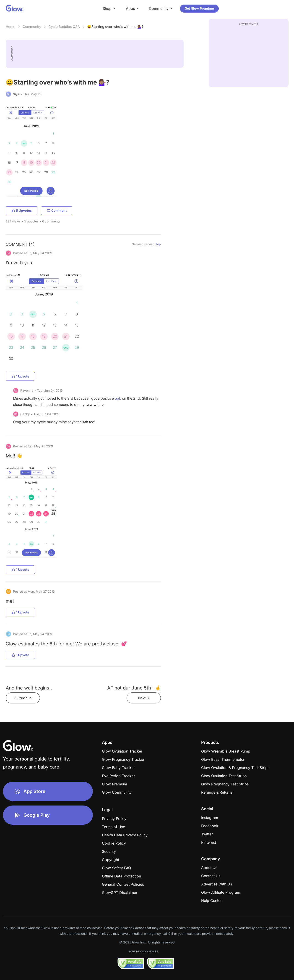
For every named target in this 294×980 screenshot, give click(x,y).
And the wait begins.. (29, 688)
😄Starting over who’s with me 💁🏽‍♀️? (115, 27)
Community (32, 27)
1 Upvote (20, 376)
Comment (57, 210)
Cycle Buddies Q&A (64, 27)
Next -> (144, 698)
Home (10, 27)
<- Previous (23, 698)
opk (118, 398)
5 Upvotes (22, 210)
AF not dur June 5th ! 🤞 (134, 688)
